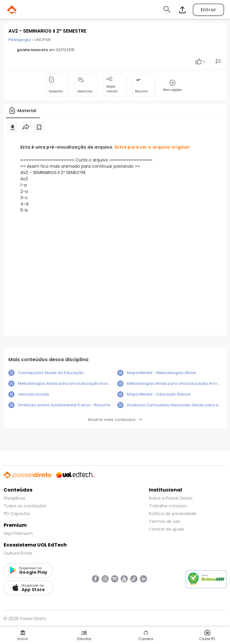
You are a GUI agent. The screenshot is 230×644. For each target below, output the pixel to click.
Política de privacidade (173, 514)
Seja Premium (18, 533)
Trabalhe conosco (168, 506)
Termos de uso (165, 521)
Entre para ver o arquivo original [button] (152, 147)
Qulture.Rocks (18, 553)
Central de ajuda (166, 529)
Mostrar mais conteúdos (115, 420)
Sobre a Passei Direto (171, 498)
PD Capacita (17, 514)
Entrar (208, 10)
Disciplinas (14, 498)
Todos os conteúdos (25, 506)
